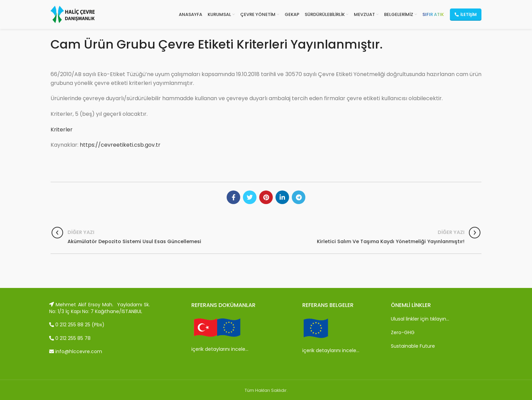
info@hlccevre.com (76, 351)
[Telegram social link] (299, 197)
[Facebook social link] (233, 197)
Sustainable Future (413, 346)
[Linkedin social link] (282, 197)
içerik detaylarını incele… (220, 349)
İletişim (466, 14)
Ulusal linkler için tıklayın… (420, 319)
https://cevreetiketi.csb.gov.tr (120, 145)
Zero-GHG (403, 332)
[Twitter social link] (250, 197)
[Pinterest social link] (266, 197)
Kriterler (62, 130)
